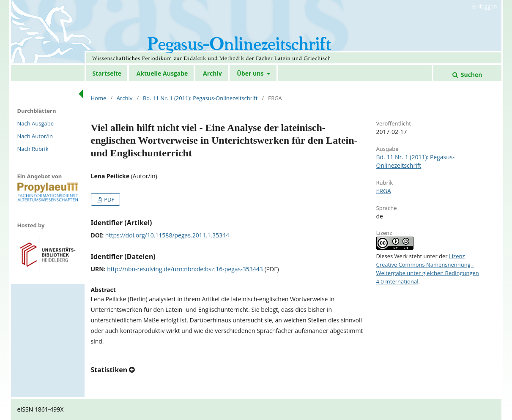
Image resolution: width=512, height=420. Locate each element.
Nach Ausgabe (36, 123)
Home (99, 98)
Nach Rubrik (33, 149)
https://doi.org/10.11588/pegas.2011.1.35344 (167, 235)
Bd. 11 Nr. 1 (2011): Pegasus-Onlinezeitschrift (200, 98)
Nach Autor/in (35, 136)
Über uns (251, 73)
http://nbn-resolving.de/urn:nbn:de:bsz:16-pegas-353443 (185, 269)
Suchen (471, 75)
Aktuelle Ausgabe (162, 73)
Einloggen (485, 6)
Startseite (107, 73)
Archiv (212, 73)
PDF (108, 199)
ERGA (384, 191)
